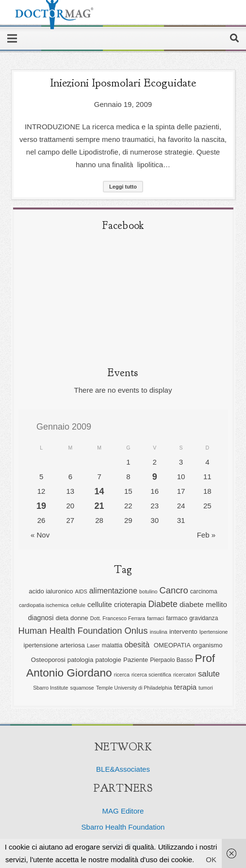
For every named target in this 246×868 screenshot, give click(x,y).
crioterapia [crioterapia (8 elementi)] (130, 605)
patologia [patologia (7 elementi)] (80, 660)
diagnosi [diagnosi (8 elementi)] (41, 618)
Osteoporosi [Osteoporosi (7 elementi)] (48, 660)
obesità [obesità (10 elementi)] (138, 644)
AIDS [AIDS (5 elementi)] (81, 591)
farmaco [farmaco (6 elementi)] (177, 618)
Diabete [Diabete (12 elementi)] (163, 604)
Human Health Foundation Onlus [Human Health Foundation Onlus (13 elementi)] (83, 631)
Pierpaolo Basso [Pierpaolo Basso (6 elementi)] (171, 660)
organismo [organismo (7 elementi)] (207, 645)
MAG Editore (123, 811)
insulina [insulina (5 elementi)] (159, 632)
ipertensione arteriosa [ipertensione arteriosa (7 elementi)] (54, 645)
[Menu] (12, 38)
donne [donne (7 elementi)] (79, 618)
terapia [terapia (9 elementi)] (186, 687)
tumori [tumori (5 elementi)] (206, 688)
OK (211, 859)
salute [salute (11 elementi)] (209, 674)
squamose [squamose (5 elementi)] (82, 688)
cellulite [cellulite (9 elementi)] (100, 604)
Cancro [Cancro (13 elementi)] (174, 590)
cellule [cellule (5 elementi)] (78, 605)
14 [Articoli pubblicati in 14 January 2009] (99, 491)
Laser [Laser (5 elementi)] (93, 645)
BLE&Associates (123, 769)
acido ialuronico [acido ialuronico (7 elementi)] (51, 591)
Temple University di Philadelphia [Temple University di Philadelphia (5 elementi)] (134, 688)
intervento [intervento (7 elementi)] (183, 632)
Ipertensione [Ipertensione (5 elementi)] (214, 632)
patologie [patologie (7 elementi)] (108, 660)
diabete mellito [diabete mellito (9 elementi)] (203, 604)
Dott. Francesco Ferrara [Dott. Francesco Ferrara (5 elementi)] (118, 618)
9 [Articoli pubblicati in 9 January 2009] (155, 477)
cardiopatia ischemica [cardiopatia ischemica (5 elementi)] (44, 605)
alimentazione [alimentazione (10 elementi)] (113, 590)
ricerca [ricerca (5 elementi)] (122, 675)
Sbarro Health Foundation (123, 827)
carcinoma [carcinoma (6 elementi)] (204, 591)
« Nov (40, 535)
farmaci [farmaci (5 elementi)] (156, 618)
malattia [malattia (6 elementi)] (112, 645)
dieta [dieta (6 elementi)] (62, 618)
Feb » (206, 535)
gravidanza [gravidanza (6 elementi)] (204, 618)
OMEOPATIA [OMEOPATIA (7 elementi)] (172, 645)
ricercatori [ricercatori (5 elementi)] (185, 675)
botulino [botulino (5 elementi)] (148, 591)
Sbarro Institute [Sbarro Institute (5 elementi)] (50, 688)
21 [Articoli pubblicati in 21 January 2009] (99, 506)
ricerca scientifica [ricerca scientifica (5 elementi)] (151, 675)
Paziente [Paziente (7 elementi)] (136, 660)
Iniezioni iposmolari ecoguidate (123, 83)
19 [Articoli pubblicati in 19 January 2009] (41, 506)
